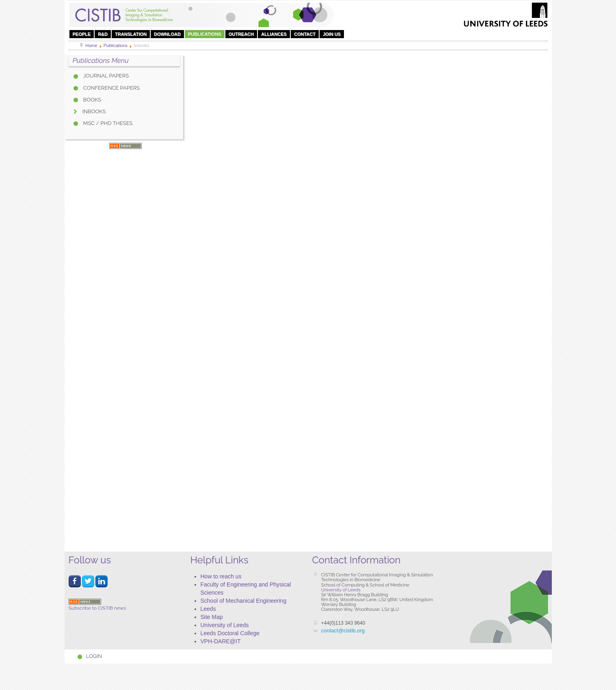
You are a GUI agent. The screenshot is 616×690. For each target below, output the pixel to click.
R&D (103, 34)
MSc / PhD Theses (107, 123)
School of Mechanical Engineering (244, 601)
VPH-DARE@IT (221, 641)
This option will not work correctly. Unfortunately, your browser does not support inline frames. (371, 300)
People (82, 34)
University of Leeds (225, 625)
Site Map (212, 617)
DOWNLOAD (167, 34)
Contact (305, 34)
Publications (205, 34)
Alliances (274, 34)
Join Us (332, 34)
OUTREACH (241, 34)
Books (92, 100)
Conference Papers (111, 88)
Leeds (208, 609)
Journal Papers (106, 76)
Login (94, 656)
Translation (131, 34)
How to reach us (221, 576)
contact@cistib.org (343, 631)
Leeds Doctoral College (230, 633)
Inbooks (94, 111)
